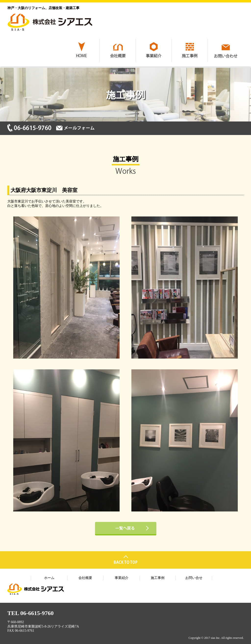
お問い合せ (194, 578)
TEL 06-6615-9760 (31, 613)
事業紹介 (122, 578)
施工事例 (158, 578)
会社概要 (85, 578)
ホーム (49, 578)
